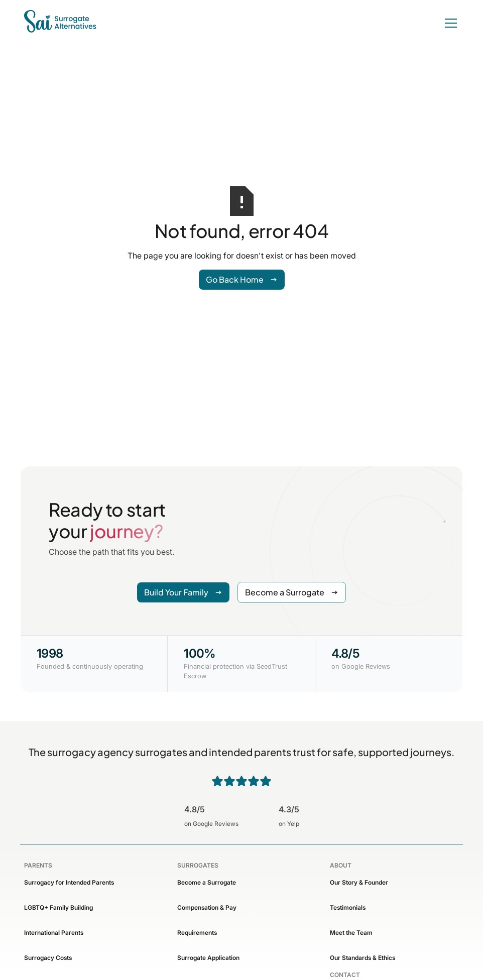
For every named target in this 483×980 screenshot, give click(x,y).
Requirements (197, 933)
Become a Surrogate (207, 882)
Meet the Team (351, 933)
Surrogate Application (208, 958)
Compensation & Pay (207, 907)
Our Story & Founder (359, 882)
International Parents (54, 933)
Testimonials (348, 907)
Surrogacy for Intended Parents (69, 882)
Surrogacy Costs (48, 958)
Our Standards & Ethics (363, 958)
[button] (449, 23)
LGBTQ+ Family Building (58, 907)
